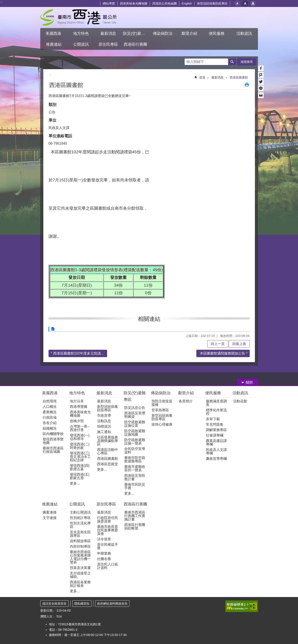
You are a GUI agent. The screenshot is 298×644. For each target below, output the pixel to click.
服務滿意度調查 (216, 403)
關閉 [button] (249, 382)
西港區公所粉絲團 (165, 3)
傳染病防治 (161, 393)
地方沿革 (77, 401)
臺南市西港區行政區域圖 (53, 450)
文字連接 (50, 518)
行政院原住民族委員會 (108, 519)
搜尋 (188, 61)
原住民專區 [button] (108, 44)
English (187, 3)
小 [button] (237, 3)
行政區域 (50, 417)
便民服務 (214, 393)
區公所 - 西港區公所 (78, 18)
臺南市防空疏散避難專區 (135, 459)
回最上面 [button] (239, 344)
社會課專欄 (215, 435)
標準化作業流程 (216, 412)
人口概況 (50, 407)
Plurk (261, 75)
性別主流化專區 (80, 525)
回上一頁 (218, 344)
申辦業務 (104, 553)
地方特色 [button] (81, 33)
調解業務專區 (216, 430)
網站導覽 (109, 3)
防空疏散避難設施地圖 (135, 433)
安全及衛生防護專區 (80, 534)
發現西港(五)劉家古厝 (80, 476)
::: (1, 2)
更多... (75, 483)
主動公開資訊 (80, 512)
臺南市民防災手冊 (135, 486)
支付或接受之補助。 (80, 575)
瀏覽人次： (48, 616)
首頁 (202, 77)
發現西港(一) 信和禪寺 (80, 437)
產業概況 (50, 412)
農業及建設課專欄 (216, 442)
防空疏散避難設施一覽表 (135, 442)
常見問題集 (215, 424)
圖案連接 (50, 512)
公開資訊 (77, 504)
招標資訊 (104, 426)
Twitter (261, 82)
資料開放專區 (80, 541)
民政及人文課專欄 (216, 451)
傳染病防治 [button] (163, 33)
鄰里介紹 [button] (190, 33)
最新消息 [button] (108, 33)
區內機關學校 (53, 434)
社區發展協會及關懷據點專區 (108, 441)
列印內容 (247, 85)
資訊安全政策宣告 (54, 604)
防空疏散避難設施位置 (135, 424)
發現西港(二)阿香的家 (80, 446)
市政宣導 (104, 416)
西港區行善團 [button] (135, 44)
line (261, 89)
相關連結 (149, 319)
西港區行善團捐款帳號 (135, 526)
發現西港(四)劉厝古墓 (80, 467)
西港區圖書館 (239, 77)
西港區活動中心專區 (108, 451)
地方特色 (77, 393)
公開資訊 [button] (81, 44)
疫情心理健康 (162, 424)
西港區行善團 (135, 504)
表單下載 (213, 419)
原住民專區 (106, 504)
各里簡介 (186, 401)
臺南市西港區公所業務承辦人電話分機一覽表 (80, 557)
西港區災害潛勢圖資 (135, 415)
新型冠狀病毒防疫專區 (212, 3)
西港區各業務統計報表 (80, 584)
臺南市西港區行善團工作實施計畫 (135, 516)
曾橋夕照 (77, 421)
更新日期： (48, 611)
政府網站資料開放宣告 (112, 604)
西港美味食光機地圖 (134, 3)
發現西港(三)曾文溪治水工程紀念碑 (80, 457)
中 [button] (245, 3)
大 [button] (253, 3)
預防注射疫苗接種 (162, 403)
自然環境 (50, 401)
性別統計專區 (80, 518)
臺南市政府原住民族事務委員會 (108, 530)
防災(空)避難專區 (135, 396)
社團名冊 (104, 559)
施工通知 (104, 432)
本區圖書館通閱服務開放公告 (222, 353)
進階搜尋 (247, 62)
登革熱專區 (160, 410)
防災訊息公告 (135, 408)
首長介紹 (50, 423)
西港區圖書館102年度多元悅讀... (78, 353)
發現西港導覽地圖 (53, 441)
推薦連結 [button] (54, 44)
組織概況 (50, 428)
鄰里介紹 (186, 393)
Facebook (261, 68)
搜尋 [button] (232, 62)
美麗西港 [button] (54, 33)
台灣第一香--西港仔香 (80, 428)
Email (261, 95)
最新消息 (217, 77)
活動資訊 (240, 393)
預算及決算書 (80, 568)
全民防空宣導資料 (135, 451)
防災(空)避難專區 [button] (136, 33)
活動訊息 (104, 421)
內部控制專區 (80, 546)
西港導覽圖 (79, 407)
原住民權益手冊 (108, 546)
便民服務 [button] (217, 33)
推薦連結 (50, 504)
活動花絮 (240, 401)
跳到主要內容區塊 (2, 2)
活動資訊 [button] (244, 33)
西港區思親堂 (108, 464)
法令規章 (104, 539)
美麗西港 (50, 393)
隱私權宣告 (82, 604)
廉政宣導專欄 (216, 459)
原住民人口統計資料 (108, 566)
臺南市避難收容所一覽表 (135, 468)
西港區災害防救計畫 (135, 477)
